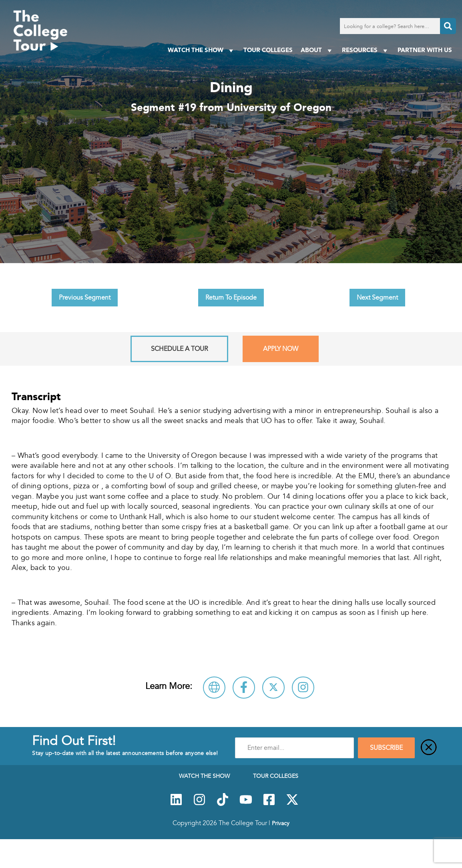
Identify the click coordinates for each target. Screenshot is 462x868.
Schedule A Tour (179, 349)
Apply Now (281, 349)
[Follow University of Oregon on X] (273, 688)
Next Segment (377, 298)
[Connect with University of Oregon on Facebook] (244, 688)
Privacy (281, 823)
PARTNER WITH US (425, 50)
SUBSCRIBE (386, 748)
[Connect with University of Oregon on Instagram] (303, 688)
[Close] (429, 748)
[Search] (448, 26)
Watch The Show (202, 50)
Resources (366, 50)
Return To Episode (231, 298)
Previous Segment (85, 298)
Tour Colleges (268, 50)
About (317, 50)
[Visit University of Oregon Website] (214, 688)
